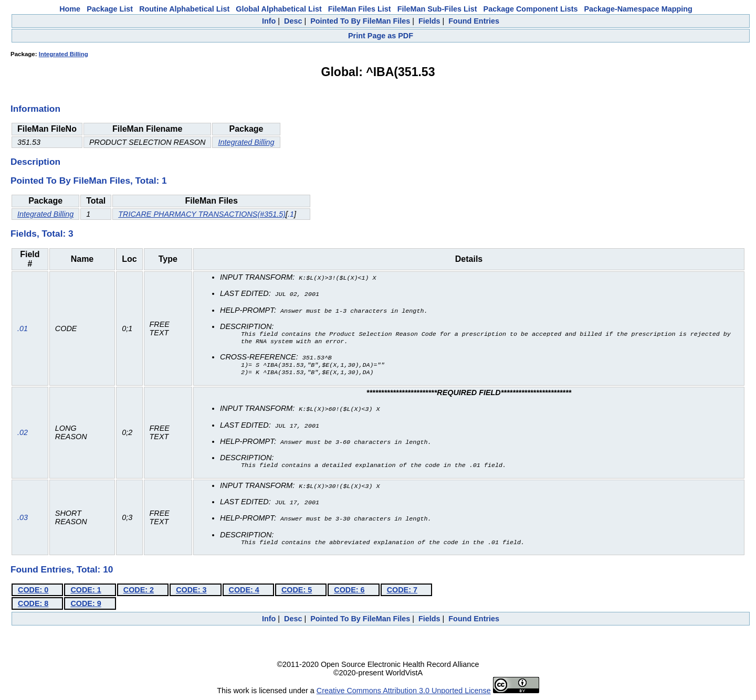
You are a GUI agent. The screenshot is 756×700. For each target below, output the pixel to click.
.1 (291, 214)
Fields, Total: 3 (42, 234)
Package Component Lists (531, 9)
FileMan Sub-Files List (437, 9)
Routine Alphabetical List (184, 9)
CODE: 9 (86, 604)
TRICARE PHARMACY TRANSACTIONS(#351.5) (202, 214)
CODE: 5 (297, 591)
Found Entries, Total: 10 (62, 570)
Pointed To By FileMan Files (360, 21)
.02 (23, 434)
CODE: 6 (349, 591)
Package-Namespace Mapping (638, 9)
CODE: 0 (33, 591)
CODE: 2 (139, 591)
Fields (429, 21)
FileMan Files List (360, 9)
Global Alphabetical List (279, 9)
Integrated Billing (64, 54)
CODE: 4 (244, 591)
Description (35, 162)
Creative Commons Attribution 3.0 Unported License (404, 692)
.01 (23, 330)
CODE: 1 (86, 591)
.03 (23, 518)
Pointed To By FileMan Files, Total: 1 (89, 181)
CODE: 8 (33, 604)
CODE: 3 (191, 591)
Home (70, 9)
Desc (293, 21)
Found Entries (474, 21)
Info (269, 21)
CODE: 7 (402, 591)
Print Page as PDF (381, 36)
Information (35, 109)
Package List (110, 9)
